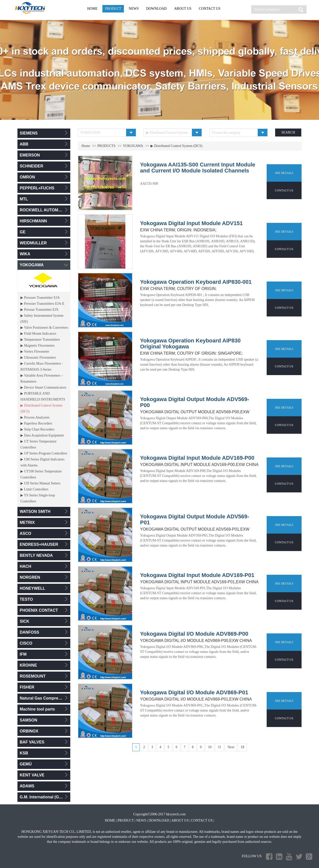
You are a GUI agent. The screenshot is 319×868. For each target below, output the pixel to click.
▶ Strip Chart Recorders (38, 429)
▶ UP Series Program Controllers (44, 453)
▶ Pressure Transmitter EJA (40, 298)
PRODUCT (113, 9)
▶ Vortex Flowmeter (35, 352)
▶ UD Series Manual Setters (40, 483)
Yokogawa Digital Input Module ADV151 (191, 223)
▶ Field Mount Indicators (38, 334)
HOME (92, 9)
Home (86, 146)
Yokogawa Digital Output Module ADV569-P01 (195, 520)
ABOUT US (183, 9)
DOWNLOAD (156, 9)
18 (242, 747)
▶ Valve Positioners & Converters (44, 328)
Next (231, 747)
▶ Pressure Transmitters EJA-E (42, 304)
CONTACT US (210, 9)
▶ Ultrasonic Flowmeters (38, 358)
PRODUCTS (107, 146)
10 (210, 747)
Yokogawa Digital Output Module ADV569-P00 (195, 402)
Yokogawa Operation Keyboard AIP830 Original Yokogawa (190, 344)
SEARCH (288, 132)
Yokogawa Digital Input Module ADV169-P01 (197, 575)
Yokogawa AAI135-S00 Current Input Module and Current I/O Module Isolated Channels (198, 168)
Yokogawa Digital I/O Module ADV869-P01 (194, 693)
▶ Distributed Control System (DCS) (177, 146)
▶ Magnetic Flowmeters (38, 346)
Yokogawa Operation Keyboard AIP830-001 (196, 282)
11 (219, 747)
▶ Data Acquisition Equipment (42, 435)
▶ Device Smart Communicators (43, 387)
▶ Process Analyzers (35, 417)
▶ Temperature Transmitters (40, 340)
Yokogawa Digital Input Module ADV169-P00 (197, 458)
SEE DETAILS (284, 173)
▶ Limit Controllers (34, 489)
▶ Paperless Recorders (36, 423)
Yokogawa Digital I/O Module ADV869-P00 (194, 634)
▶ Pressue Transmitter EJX (40, 310)
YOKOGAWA (133, 146)
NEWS (134, 9)
